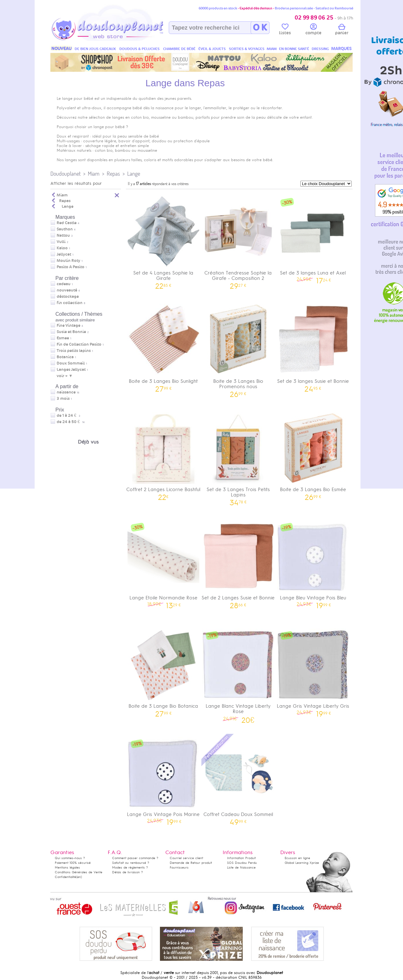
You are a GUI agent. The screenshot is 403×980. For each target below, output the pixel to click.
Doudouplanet (65, 174)
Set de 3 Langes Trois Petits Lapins (238, 457)
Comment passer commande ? (135, 858)
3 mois (63, 399)
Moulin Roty (68, 261)
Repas (113, 174)
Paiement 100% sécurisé (73, 863)
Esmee (63, 338)
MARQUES (341, 49)
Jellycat (64, 254)
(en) (79, 877)
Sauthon (65, 229)
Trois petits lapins (74, 351)
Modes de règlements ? (130, 867)
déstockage (68, 297)
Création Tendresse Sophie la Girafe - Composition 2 (238, 240)
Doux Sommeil (71, 363)
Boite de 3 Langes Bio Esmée (313, 454)
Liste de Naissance (241, 867)
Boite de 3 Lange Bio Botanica (163, 671)
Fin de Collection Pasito (79, 344)
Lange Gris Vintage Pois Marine (163, 779)
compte (313, 30)
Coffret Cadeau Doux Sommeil (238, 779)
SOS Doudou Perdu (242, 863)
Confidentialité (65, 877)
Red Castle (67, 223)
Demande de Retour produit (191, 863)
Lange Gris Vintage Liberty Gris (313, 671)
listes (285, 30)
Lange (134, 174)
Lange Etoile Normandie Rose (163, 562)
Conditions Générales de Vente (79, 872)
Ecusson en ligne (297, 858)
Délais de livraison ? (128, 872)
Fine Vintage (68, 326)
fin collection (70, 303)
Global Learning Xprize (302, 863)
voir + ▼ (65, 376)
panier (342, 30)
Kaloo (62, 248)
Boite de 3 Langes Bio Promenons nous (238, 348)
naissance (66, 392)
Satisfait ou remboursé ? (131, 863)
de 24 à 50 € (71, 422)
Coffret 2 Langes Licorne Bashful (163, 454)
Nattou (63, 235)
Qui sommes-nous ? (70, 858)
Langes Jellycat (71, 370)
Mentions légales (67, 867)
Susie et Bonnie (71, 332)
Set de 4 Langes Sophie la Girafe (163, 240)
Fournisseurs (179, 867)
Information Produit (241, 858)
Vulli (61, 242)
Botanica (65, 357)
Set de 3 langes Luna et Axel (313, 238)
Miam (94, 174)
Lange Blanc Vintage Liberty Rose (238, 674)
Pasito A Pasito (71, 267)
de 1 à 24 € (68, 416)
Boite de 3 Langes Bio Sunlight (163, 346)
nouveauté (67, 290)
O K (260, 28)
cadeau (64, 284)
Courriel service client (186, 858)
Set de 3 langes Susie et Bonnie (313, 346)
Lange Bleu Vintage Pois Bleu (313, 562)
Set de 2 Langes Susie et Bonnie (238, 562)
